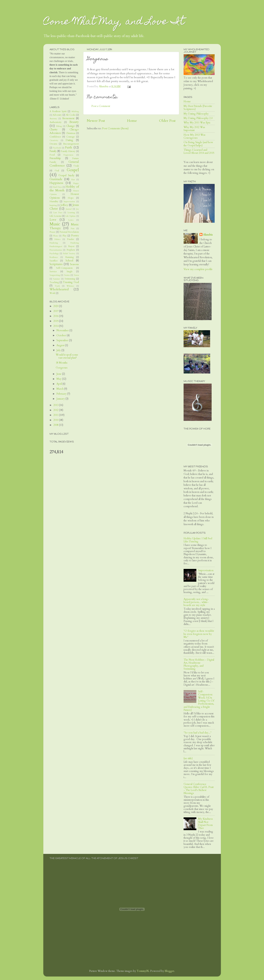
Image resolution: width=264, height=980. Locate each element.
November (63, 330)
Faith (69, 147)
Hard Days (57, 187)
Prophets (71, 250)
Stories (67, 275)
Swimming (70, 279)
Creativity (54, 140)
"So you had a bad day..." (198, 733)
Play (65, 236)
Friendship (55, 158)
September (63, 340)
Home (132, 121)
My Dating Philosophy (196, 114)
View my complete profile (198, 269)
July (59, 350)
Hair (73, 180)
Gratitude (56, 179)
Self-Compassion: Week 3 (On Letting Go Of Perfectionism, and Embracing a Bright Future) (199, 701)
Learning (71, 213)
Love (53, 220)
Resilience (54, 257)
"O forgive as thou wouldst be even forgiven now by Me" (199, 634)
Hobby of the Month (64, 189)
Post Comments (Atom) (115, 128)
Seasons (74, 264)
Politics (57, 239)
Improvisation (69, 202)
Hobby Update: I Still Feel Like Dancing (198, 540)
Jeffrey (64, 205)
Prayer (71, 246)
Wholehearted (59, 289)
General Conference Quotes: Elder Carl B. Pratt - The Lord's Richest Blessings (199, 789)
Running (70, 257)
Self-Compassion (64, 268)
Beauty (74, 122)
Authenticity (56, 122)
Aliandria (208, 235)
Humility (54, 201)
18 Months (62, 363)
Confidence (55, 137)
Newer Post (96, 121)
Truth (57, 286)
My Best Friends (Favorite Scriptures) (198, 108)
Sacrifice (54, 261)
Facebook (57, 148)
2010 (56, 420)
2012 (56, 410)
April (59, 384)
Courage (70, 137)
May (59, 379)
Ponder (71, 239)
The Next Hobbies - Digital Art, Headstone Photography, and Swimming (199, 664)
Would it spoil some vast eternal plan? (67, 356)
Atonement (68, 118)
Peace (52, 232)
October (62, 335)
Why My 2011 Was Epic (197, 123)
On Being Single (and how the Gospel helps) (198, 144)
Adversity (57, 115)
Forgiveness (68, 155)
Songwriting (55, 275)
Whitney (70, 286)
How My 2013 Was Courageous (194, 136)
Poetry (75, 236)
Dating (69, 140)
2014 (56, 326)
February (62, 394)
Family (53, 151)
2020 (56, 306)
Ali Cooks (71, 115)
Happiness (56, 183)
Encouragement (71, 144)
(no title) (188, 758)
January (61, 399)
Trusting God (71, 282)
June (59, 374)
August (61, 345)
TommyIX (143, 971)
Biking (59, 126)
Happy (76, 183)
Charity (54, 130)
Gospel (73, 170)
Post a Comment (101, 106)
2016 (56, 316)
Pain (73, 229)
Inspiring (53, 205)
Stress (76, 275)
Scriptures (56, 264)
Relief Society (69, 254)
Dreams (53, 144)
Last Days (58, 213)
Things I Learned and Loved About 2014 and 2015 (199, 151)
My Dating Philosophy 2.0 (198, 118)
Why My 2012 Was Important (194, 129)
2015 (56, 321)
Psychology (54, 254)
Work (52, 293)
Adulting (75, 111)
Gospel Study (66, 175)
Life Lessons (55, 216)
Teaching (54, 282)
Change (70, 126)
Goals (76, 166)
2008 (56, 425)
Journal (69, 209)
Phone (56, 236)
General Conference (64, 164)
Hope (71, 198)
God (57, 171)
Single (70, 272)
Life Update (70, 216)
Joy (78, 209)
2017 (56, 311)
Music (55, 224)
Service (53, 272)
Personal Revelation (69, 232)
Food (52, 155)
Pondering (54, 243)
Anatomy (53, 119)
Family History (68, 151)
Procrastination (56, 250)
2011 (56, 415)
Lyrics (71, 220)
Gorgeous (62, 368)
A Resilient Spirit (58, 111)
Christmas (71, 133)
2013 (56, 405)
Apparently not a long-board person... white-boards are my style (196, 602)
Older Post (167, 121)
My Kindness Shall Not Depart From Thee (206, 823)
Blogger (169, 971)
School (69, 261)
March (60, 389)
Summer (56, 279)
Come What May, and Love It (114, 22)
